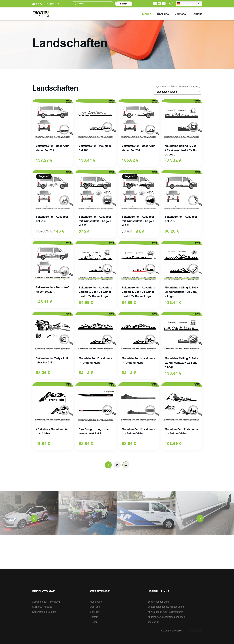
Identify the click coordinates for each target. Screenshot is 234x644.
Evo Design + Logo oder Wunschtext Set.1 (94, 431)
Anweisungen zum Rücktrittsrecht (165, 612)
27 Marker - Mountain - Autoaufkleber (52, 431)
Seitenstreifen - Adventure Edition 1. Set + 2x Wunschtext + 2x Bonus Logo (138, 292)
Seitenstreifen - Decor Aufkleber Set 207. (52, 290)
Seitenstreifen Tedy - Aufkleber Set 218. (52, 360)
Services (180, 14)
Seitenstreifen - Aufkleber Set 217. (52, 219)
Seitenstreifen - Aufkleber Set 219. (181, 219)
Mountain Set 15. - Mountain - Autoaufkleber (95, 360)
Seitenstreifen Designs (44, 612)
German (183, 4)
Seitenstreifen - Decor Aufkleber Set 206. (138, 148)
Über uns (163, 14)
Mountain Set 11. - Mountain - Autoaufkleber (181, 431)
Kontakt (197, 14)
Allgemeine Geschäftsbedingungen (166, 617)
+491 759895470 (49, 4)
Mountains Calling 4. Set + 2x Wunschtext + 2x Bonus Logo (181, 292)
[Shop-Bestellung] (177, 92)
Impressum (153, 622)
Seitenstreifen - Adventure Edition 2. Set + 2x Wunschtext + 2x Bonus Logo (95, 292)
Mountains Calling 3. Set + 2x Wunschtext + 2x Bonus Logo (181, 363)
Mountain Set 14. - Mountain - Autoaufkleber (138, 360)
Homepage (96, 602)
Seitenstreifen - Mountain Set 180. (95, 148)
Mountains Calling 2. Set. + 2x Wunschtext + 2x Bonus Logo (181, 150)
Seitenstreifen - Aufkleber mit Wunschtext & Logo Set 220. (95, 221)
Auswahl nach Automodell (46, 602)
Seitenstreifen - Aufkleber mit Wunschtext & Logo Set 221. (138, 221)
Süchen (124, 4)
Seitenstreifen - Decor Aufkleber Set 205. (52, 148)
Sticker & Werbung (42, 607)
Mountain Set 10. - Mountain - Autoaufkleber (138, 431)
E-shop (147, 14)
